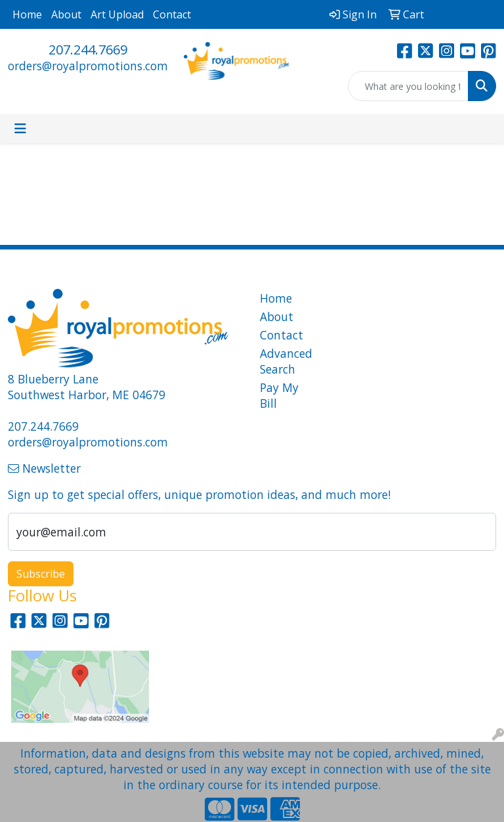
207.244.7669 (88, 50)
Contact (172, 14)
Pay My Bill (279, 395)
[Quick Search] (408, 86)
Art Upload (117, 14)
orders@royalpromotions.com (88, 66)
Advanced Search (283, 361)
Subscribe (41, 574)
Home (27, 14)
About (66, 14)
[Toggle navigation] (20, 129)
